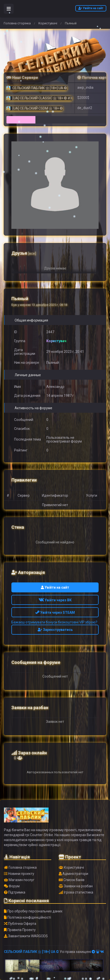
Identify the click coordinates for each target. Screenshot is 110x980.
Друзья (24, 253)
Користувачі (48, 23)
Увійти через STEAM (55, 612)
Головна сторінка (17, 23)
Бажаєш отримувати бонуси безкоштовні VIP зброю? (54, 622)
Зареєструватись (55, 630)
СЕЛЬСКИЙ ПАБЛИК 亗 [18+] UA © (31, 952)
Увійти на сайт (91, 8)
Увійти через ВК (55, 600)
